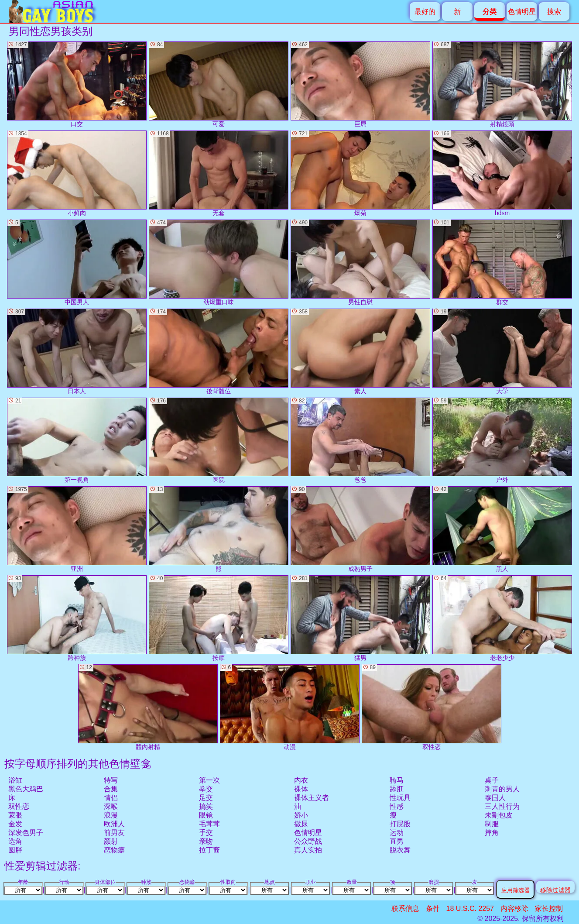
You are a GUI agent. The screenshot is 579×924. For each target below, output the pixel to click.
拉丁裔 (209, 850)
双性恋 (19, 806)
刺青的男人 (502, 789)
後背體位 (219, 352)
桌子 (492, 780)
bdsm (502, 173)
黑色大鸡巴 (26, 789)
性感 (397, 806)
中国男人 (77, 263)
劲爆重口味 (219, 263)
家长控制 (549, 909)
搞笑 (206, 806)
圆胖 (15, 850)
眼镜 (206, 815)
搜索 (554, 12)
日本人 (77, 352)
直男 (397, 841)
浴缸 (15, 780)
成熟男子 (360, 529)
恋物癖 (114, 850)
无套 (219, 173)
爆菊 (360, 173)
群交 (502, 263)
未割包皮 (499, 815)
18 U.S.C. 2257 (470, 909)
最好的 (425, 12)
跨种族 (77, 618)
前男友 (114, 833)
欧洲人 (114, 824)
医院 (219, 441)
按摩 (219, 618)
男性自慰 (360, 263)
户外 (502, 441)
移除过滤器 (555, 890)
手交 (206, 833)
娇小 (301, 815)
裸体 (301, 789)
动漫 (290, 707)
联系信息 (405, 909)
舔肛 (397, 789)
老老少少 (502, 618)
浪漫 (111, 815)
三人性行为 (502, 806)
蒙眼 (15, 815)
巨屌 (360, 84)
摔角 (492, 833)
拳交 (206, 789)
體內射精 (148, 707)
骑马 (397, 780)
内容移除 (514, 909)
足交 (206, 798)
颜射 (111, 841)
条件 (433, 909)
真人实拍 (308, 850)
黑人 (502, 529)
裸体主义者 (312, 798)
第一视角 (77, 441)
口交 (77, 84)
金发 (15, 824)
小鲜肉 (77, 173)
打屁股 (400, 824)
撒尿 (301, 824)
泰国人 (495, 798)
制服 (492, 824)
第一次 (209, 780)
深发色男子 (26, 833)
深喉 (111, 806)
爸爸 (360, 441)
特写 (111, 780)
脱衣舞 (400, 850)
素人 (360, 352)
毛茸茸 (209, 824)
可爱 (219, 84)
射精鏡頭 (502, 84)
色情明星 (522, 12)
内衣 (301, 780)
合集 (111, 789)
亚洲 (77, 529)
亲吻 (206, 841)
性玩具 (400, 798)
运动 (397, 833)
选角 (15, 841)
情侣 (111, 798)
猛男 (360, 618)
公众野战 (308, 841)
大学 (502, 352)
